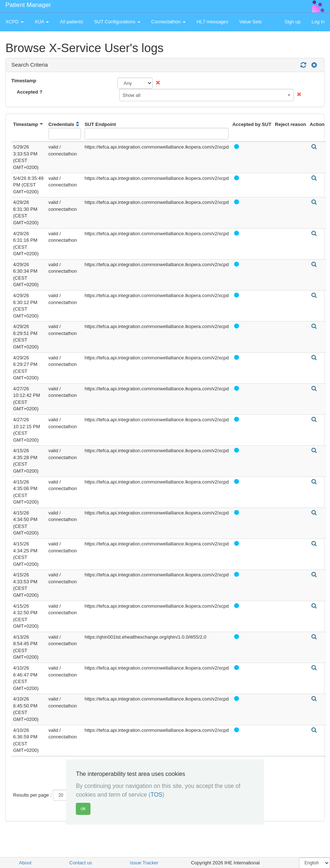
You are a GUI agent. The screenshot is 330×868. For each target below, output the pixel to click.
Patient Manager (28, 5)
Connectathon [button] (169, 22)
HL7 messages (212, 22)
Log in (318, 22)
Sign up (292, 22)
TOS (157, 795)
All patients (71, 22)
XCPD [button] (15, 22)
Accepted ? (30, 92)
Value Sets (251, 22)
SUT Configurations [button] (117, 22)
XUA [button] (42, 22)
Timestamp (24, 81)
